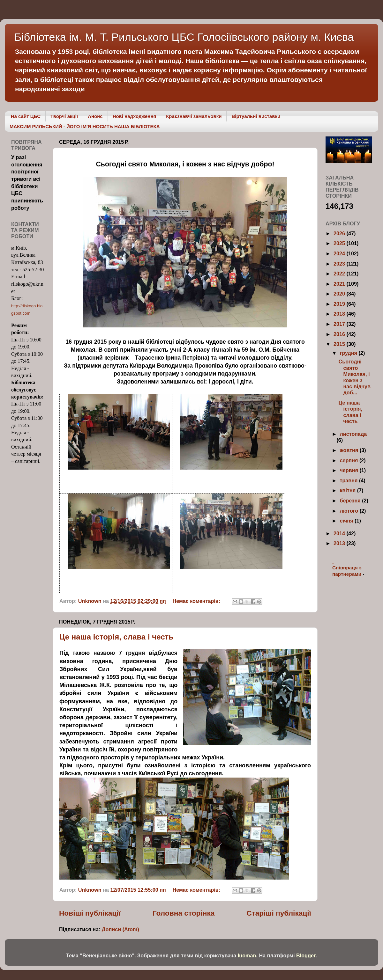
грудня (349, 353)
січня (347, 521)
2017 (340, 324)
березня (351, 501)
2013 (340, 543)
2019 (340, 304)
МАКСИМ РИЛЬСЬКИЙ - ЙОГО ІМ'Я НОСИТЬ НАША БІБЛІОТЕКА (85, 126)
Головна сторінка (184, 913)
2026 (340, 233)
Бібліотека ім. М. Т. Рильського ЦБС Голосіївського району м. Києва (184, 37)
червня (349, 470)
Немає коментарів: (197, 601)
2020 (340, 294)
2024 (340, 253)
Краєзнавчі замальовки (194, 116)
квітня (348, 490)
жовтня (349, 450)
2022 (340, 274)
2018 (340, 314)
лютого (349, 511)
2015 (340, 344)
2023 (340, 264)
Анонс (95, 116)
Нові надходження (135, 116)
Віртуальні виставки (256, 116)
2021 (340, 284)
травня (349, 480)
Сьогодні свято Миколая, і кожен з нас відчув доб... (354, 377)
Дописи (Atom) (120, 929)
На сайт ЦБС (26, 116)
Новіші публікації (90, 913)
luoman (247, 955)
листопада (353, 434)
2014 (340, 533)
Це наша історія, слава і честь (116, 637)
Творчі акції (64, 116)
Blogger (306, 955)
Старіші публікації (279, 913)
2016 (340, 334)
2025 (340, 243)
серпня (349, 460)
